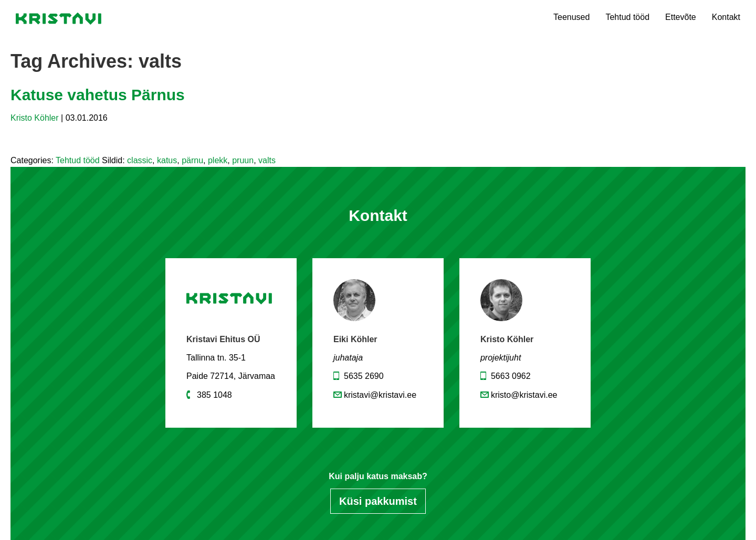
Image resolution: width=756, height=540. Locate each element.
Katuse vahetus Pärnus (98, 95)
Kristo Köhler (35, 118)
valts (267, 160)
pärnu (192, 160)
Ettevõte (681, 17)
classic (140, 160)
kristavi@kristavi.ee (380, 395)
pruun (243, 160)
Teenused (571, 17)
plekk (218, 160)
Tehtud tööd (627, 17)
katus (167, 160)
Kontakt (726, 17)
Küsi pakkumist (378, 501)
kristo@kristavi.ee (524, 395)
